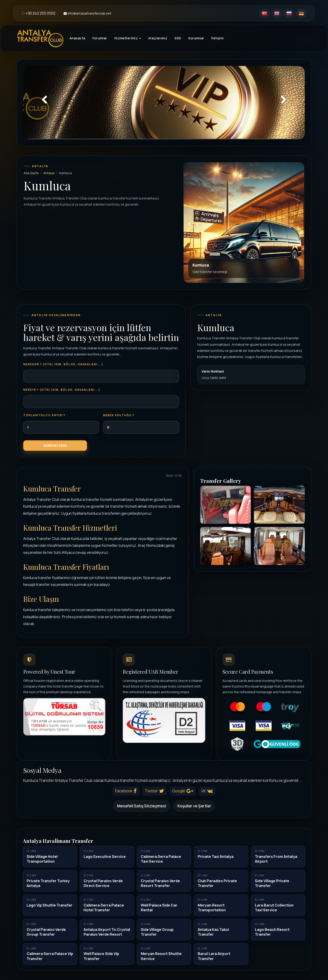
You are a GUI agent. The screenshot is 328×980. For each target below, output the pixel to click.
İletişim (217, 38)
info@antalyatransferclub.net (87, 13)
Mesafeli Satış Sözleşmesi (142, 806)
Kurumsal (196, 38)
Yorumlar (100, 38)
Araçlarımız (158, 38)
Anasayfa (77, 38)
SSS (178, 38)
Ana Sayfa (31, 173)
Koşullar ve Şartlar (194, 806)
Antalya (49, 173)
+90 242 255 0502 (38, 13)
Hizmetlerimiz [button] (128, 38)
